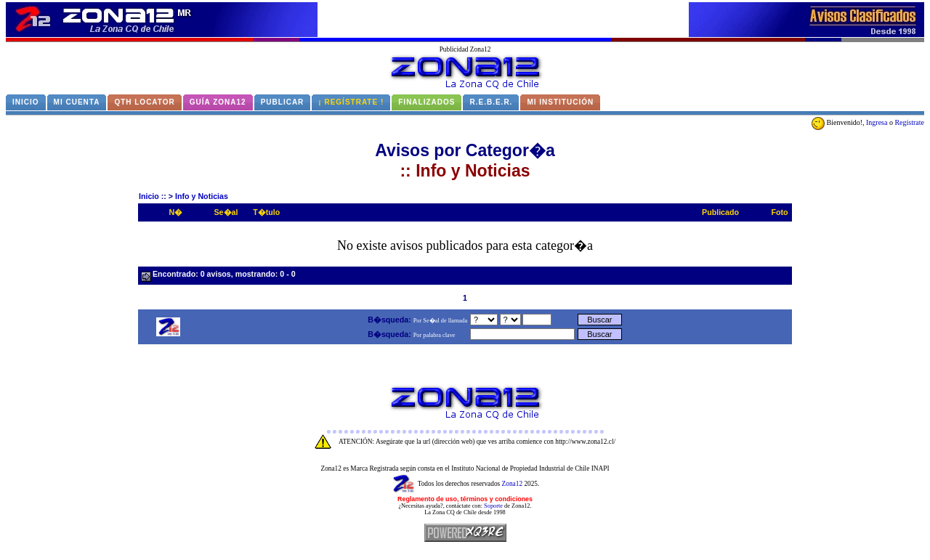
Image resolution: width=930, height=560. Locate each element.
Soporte (493, 506)
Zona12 (513, 484)
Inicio (149, 196)
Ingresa (877, 122)
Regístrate (909, 122)
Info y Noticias (202, 196)
